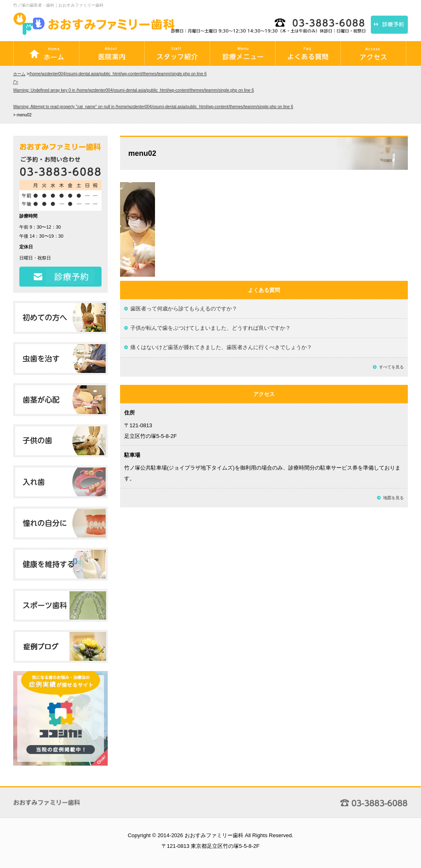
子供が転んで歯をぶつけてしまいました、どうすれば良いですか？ (210, 328)
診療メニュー (243, 53)
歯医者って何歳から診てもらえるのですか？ (184, 309)
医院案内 (112, 53)
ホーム (46, 53)
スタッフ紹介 (177, 53)
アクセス (373, 53)
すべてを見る (391, 367)
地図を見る (393, 498)
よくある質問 (308, 53)
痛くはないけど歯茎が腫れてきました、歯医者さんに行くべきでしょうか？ (221, 347)
